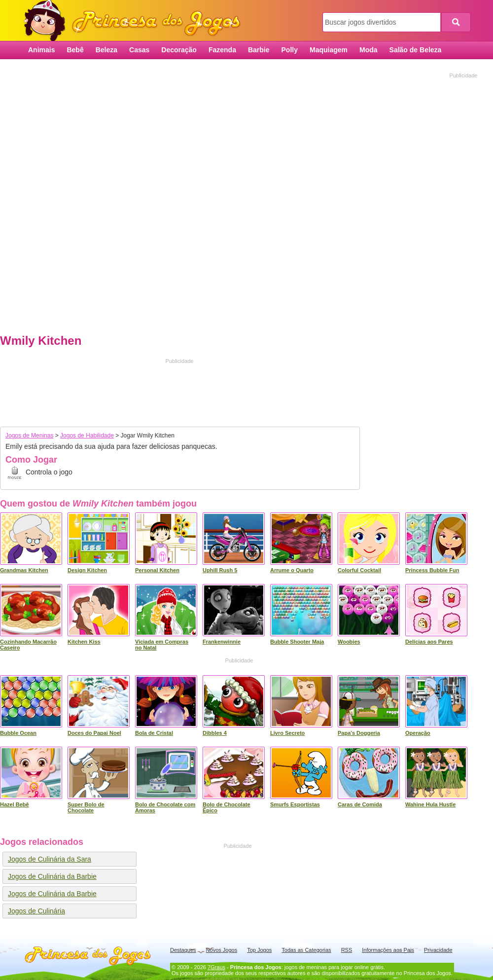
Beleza (106, 50)
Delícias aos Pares (429, 642)
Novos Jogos (222, 950)
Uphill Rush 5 (220, 570)
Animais (41, 50)
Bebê (75, 50)
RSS (347, 950)
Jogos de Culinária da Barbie (52, 876)
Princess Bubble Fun (432, 570)
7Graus (216, 967)
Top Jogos (259, 950)
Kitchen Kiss (84, 642)
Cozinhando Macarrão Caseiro (28, 645)
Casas (139, 50)
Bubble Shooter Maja (297, 642)
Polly (290, 50)
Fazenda (222, 50)
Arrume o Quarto (292, 570)
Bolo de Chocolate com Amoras (165, 807)
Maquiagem (329, 50)
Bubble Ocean (18, 733)
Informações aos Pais (388, 950)
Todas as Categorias (306, 950)
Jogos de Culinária (36, 911)
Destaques (183, 950)
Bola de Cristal (154, 733)
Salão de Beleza (416, 50)
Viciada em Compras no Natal (162, 645)
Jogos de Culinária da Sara (50, 859)
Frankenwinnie (222, 642)
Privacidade (438, 950)
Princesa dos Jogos (136, 21)
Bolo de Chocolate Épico (227, 807)
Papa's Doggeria (359, 733)
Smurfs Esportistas (295, 804)
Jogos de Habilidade (87, 436)
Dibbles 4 (215, 733)
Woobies (349, 642)
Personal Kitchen (157, 570)
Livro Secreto (287, 733)
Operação (418, 733)
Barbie (259, 50)
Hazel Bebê (15, 804)
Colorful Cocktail (359, 570)
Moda (369, 50)
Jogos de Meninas (29, 436)
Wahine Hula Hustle (430, 804)
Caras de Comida (360, 804)
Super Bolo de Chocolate (86, 807)
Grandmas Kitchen (24, 570)
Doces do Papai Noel (94, 733)
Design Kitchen (87, 570)
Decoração (179, 50)
